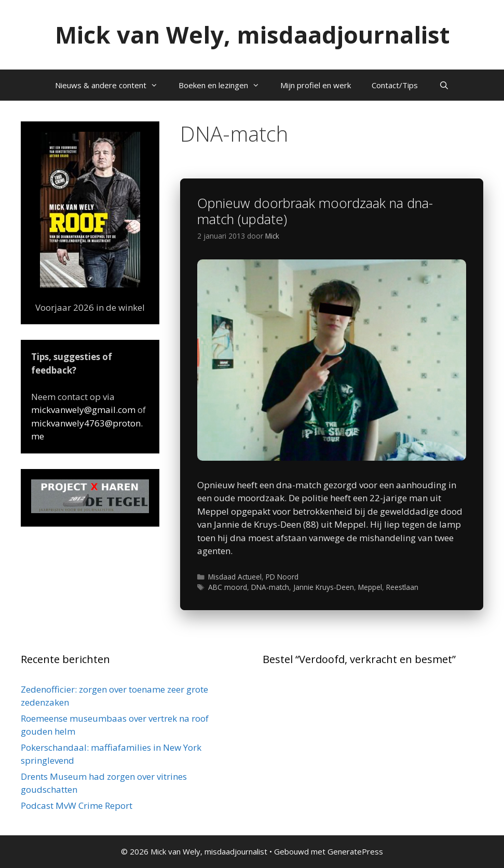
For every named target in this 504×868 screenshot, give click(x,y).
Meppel (370, 587)
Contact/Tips (395, 85)
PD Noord (282, 577)
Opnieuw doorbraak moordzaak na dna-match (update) (315, 211)
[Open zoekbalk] (444, 85)
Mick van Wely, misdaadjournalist (252, 35)
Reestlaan (402, 587)
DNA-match (270, 587)
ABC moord (228, 587)
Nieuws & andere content (112, 85)
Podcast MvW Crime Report (77, 805)
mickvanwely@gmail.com (83, 410)
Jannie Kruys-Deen (324, 587)
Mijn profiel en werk (316, 85)
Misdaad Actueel (235, 577)
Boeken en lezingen (224, 85)
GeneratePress (355, 851)
